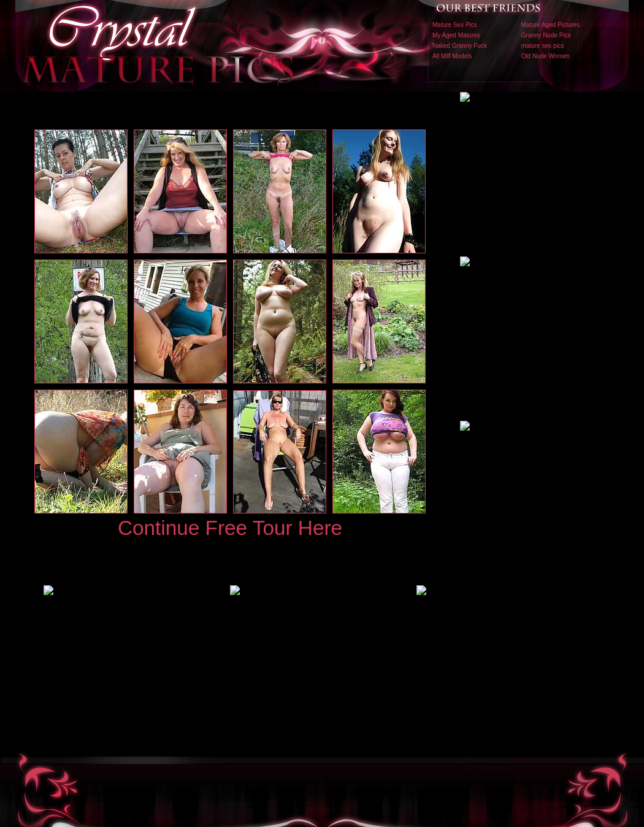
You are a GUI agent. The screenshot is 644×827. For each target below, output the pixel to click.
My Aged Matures (456, 35)
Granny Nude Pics (546, 35)
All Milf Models (452, 56)
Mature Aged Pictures (551, 25)
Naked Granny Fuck (460, 46)
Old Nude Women (546, 56)
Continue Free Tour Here (230, 528)
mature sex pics (543, 46)
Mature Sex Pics (455, 25)
